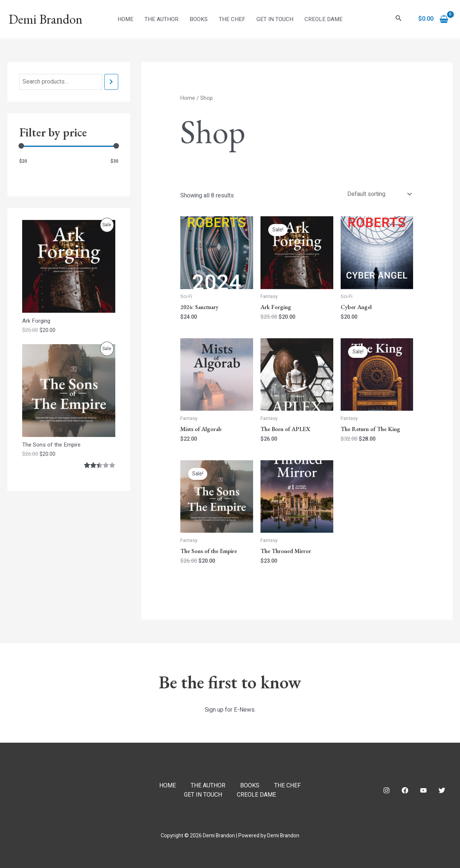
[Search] (111, 82)
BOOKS (199, 19)
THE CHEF (232, 19)
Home (188, 98)
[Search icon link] (399, 19)
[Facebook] (405, 790)
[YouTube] (423, 790)
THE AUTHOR (161, 19)
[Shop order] (379, 194)
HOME (125, 19)
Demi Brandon (45, 19)
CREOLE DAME (323, 19)
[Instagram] (386, 790)
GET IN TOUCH (275, 19)
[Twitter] (442, 790)
